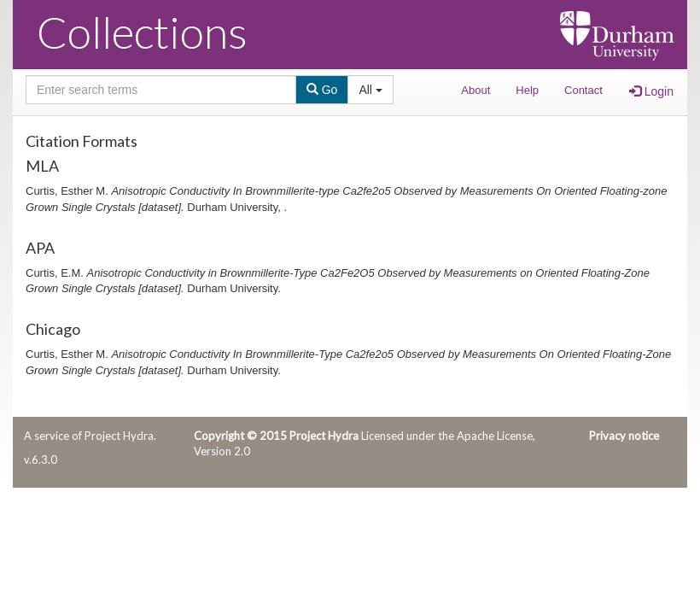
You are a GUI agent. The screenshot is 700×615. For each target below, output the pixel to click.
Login (651, 91)
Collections (142, 32)
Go (322, 90)
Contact (583, 90)
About (475, 90)
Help (527, 90)
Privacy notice (624, 436)
